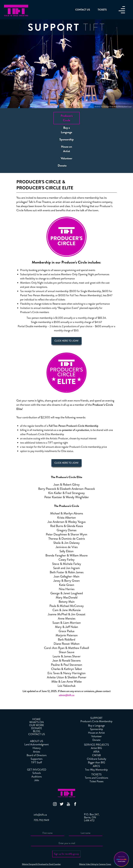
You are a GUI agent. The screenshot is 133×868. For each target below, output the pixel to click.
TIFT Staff (37, 762)
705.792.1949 (41, 820)
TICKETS (96, 774)
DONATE (37, 728)
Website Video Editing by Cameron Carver (95, 864)
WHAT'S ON (37, 722)
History (37, 748)
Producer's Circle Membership (96, 721)
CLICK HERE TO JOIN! (66, 341)
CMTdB (96, 755)
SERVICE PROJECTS (96, 745)
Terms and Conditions (96, 778)
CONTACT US (37, 734)
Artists (37, 752)
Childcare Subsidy (96, 759)
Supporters (37, 759)
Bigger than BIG (96, 762)
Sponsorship (96, 729)
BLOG (37, 731)
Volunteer (96, 736)
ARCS (96, 766)
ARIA (96, 752)
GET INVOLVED (37, 770)
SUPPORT (96, 718)
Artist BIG (96, 748)
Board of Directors (37, 755)
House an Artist (96, 733)
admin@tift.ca (67, 695)
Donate (96, 740)
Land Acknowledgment (37, 744)
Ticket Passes (96, 781)
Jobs (37, 780)
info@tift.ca (40, 815)
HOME (37, 719)
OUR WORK (37, 725)
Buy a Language (96, 726)
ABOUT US (37, 741)
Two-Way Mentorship (96, 770)
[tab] (67, 118)
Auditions (37, 777)
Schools (37, 773)
